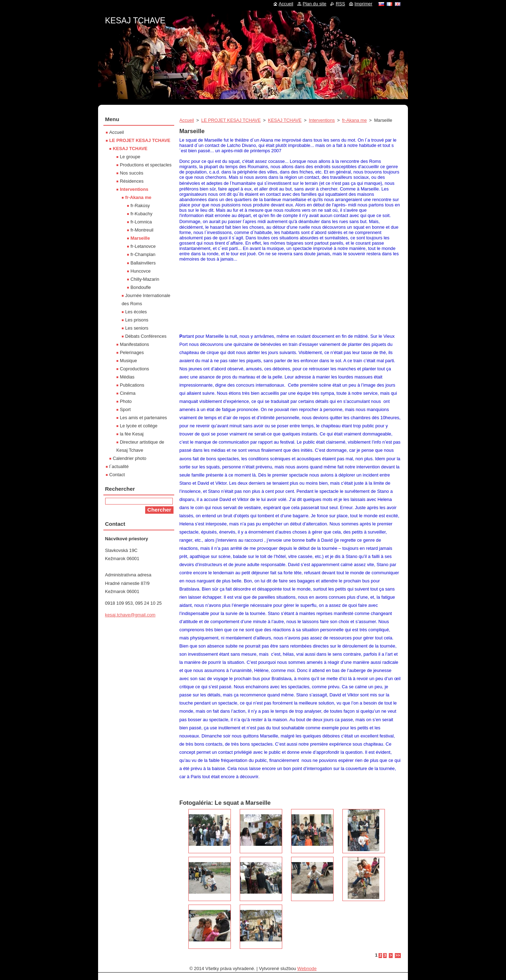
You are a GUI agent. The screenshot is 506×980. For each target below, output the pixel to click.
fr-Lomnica (141, 222)
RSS (340, 4)
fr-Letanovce (143, 246)
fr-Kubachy (142, 214)
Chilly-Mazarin (145, 279)
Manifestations (135, 344)
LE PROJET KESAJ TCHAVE (231, 120)
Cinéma (128, 393)
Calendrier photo (130, 458)
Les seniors (137, 328)
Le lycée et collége (139, 426)
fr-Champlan (143, 254)
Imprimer (363, 4)
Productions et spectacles (146, 165)
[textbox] (290, 237)
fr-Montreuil (142, 230)
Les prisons (137, 320)
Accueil (187, 120)
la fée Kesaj (132, 434)
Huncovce (141, 271)
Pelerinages (132, 352)
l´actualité (119, 466)
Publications (132, 385)
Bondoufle (141, 287)
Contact (117, 475)
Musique (129, 361)
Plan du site (315, 4)
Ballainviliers (143, 263)
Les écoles (136, 312)
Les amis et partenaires (144, 418)
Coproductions (135, 369)
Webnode (307, 968)
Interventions (322, 120)
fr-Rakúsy (140, 206)
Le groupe (130, 157)
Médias (127, 377)
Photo (126, 401)
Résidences (132, 181)
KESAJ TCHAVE (285, 120)
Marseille (140, 238)
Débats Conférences (146, 336)
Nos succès (132, 173)
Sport (126, 409)
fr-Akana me (354, 120)
